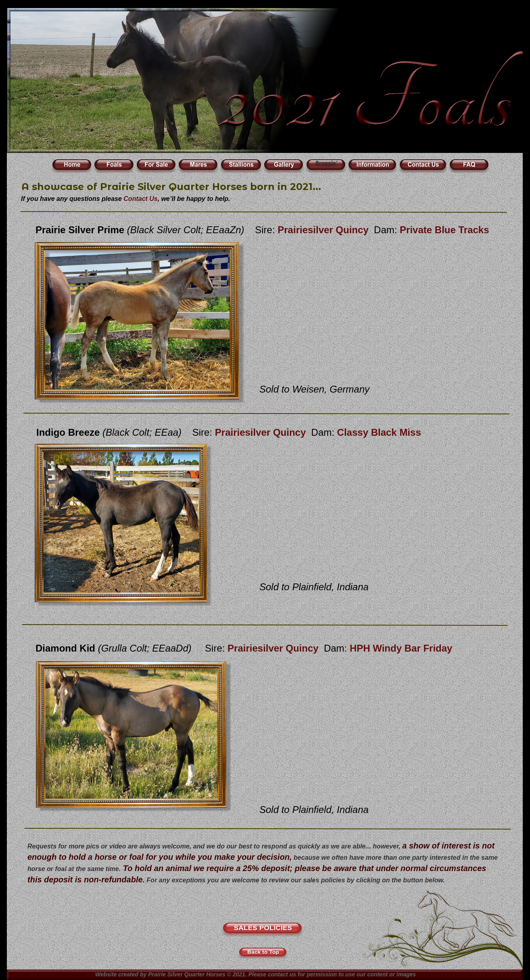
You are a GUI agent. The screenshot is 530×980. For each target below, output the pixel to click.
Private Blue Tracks (444, 230)
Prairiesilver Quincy (324, 230)
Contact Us (140, 199)
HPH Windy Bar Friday (401, 648)
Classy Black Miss (379, 432)
